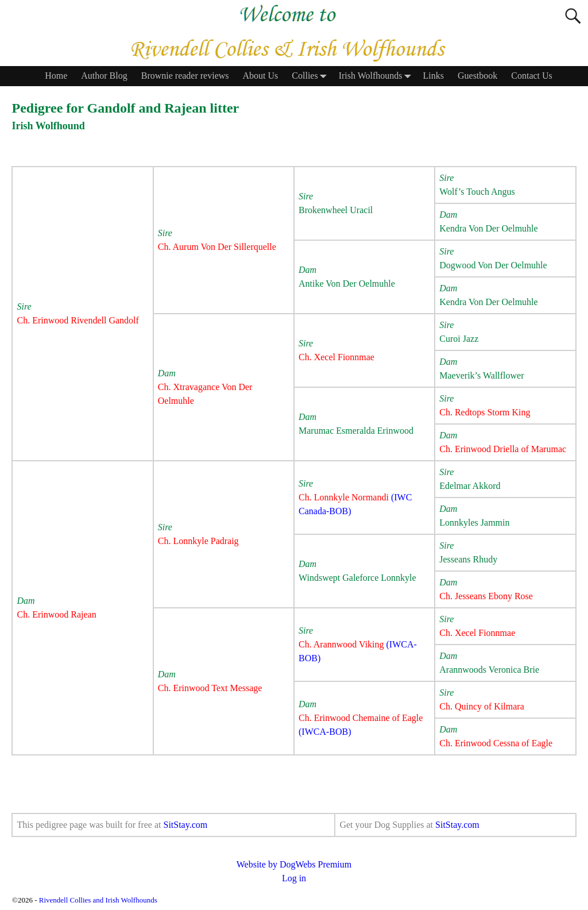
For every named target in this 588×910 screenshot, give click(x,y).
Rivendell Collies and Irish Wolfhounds (98, 900)
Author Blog (104, 76)
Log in (294, 878)
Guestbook (477, 76)
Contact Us (532, 76)
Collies (312, 76)
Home (56, 76)
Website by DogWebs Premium (294, 864)
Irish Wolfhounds (378, 76)
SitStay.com (185, 825)
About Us (261, 76)
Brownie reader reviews (185, 76)
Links (434, 76)
